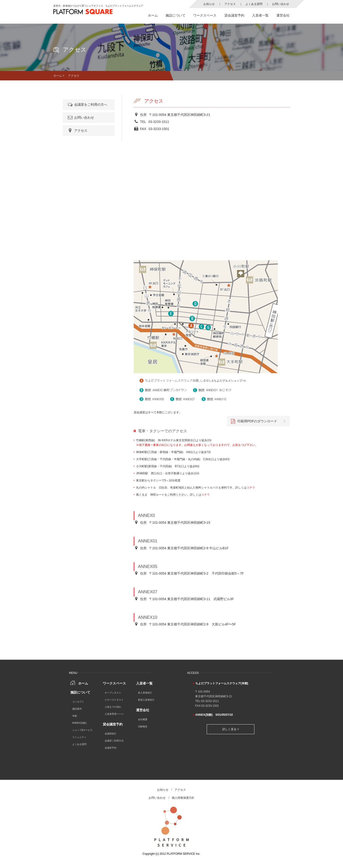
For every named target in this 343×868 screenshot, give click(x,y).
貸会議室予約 (234, 15)
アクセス (230, 4)
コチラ (251, 488)
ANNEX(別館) (79, 723)
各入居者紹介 (145, 693)
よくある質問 (254, 4)
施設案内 (77, 709)
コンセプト (78, 702)
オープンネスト (113, 693)
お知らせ (209, 4)
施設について (176, 15)
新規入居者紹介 (146, 700)
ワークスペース (205, 15)
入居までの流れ (113, 707)
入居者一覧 (260, 15)
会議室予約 (111, 748)
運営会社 (283, 15)
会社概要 (143, 719)
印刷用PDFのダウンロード (254, 421)
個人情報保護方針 (183, 798)
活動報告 (143, 726)
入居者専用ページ (114, 714)
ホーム (153, 15)
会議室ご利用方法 (114, 741)
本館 (75, 716)
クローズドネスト (114, 700)
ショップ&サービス (83, 730)
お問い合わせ (281, 4)
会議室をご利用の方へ (87, 105)
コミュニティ (79, 737)
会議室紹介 (111, 734)
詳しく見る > (231, 729)
